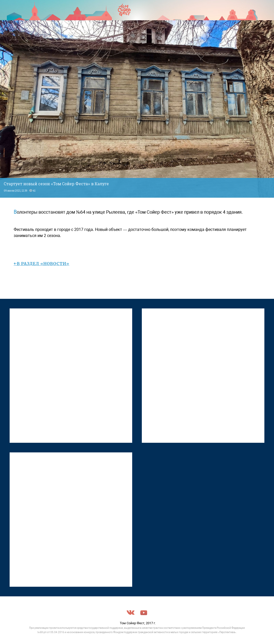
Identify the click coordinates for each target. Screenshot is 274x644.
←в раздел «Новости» (42, 264)
